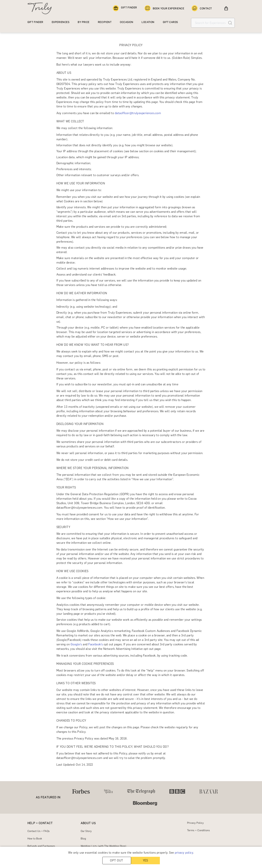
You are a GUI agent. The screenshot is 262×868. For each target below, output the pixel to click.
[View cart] (226, 8)
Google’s (76, 644)
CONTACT (202, 8)
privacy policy (184, 853)
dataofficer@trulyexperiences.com (138, 113)
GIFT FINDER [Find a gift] (125, 8)
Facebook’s (96, 644)
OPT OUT (117, 860)
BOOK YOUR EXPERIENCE (164, 8)
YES (145, 860)
